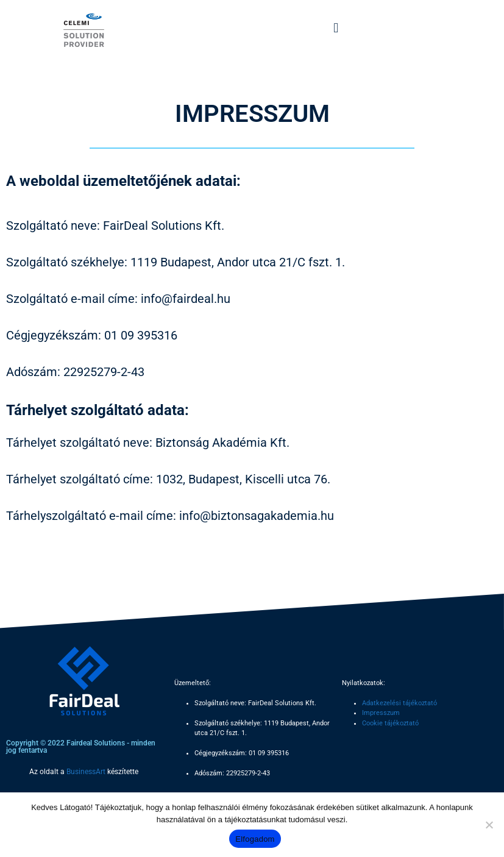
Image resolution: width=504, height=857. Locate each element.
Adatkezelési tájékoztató (399, 703)
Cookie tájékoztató (390, 723)
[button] (336, 28)
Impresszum (381, 713)
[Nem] (489, 825)
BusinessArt (86, 772)
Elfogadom (255, 839)
